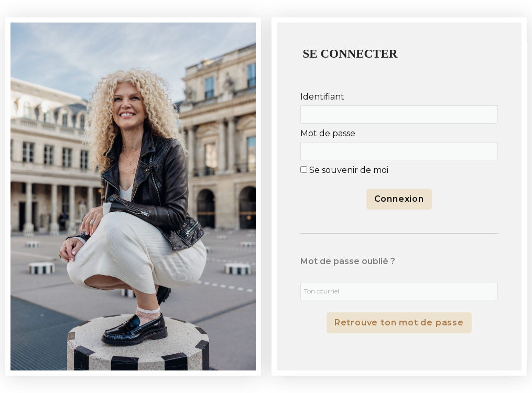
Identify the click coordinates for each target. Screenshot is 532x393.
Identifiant (322, 97)
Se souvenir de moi (344, 170)
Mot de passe (328, 133)
